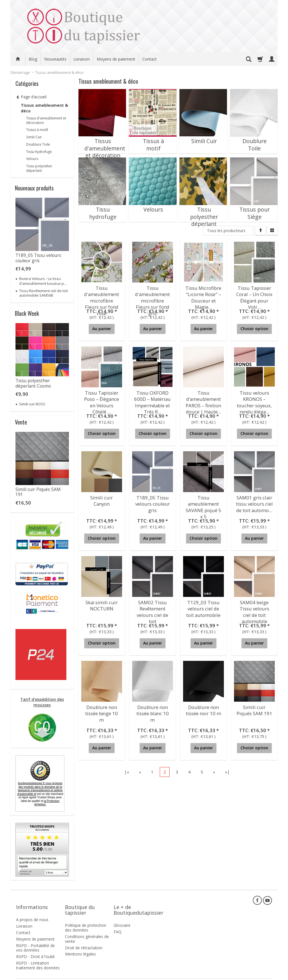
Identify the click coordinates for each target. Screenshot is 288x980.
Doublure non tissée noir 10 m (203, 709)
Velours (153, 206)
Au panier (102, 329)
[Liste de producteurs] (228, 231)
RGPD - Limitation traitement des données (38, 956)
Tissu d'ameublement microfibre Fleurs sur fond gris (153, 295)
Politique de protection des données (86, 918)
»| (227, 772)
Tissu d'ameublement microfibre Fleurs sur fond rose (102, 295)
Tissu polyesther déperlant (203, 208)
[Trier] (260, 230)
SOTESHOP (264, 974)
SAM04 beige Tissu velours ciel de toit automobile (254, 610)
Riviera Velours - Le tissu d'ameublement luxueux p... (43, 281)
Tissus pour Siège (254, 206)
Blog (33, 59)
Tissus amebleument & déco (44, 108)
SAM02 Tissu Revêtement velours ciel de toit (152, 610)
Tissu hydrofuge (102, 206)
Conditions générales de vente (87, 929)
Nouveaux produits (34, 188)
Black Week (27, 313)
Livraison (82, 59)
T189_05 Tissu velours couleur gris (152, 502)
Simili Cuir (203, 137)
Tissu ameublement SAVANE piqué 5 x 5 (203, 505)
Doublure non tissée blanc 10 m (153, 709)
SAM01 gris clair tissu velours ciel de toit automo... (254, 502)
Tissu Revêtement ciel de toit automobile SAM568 (43, 293)
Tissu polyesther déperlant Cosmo (33, 383)
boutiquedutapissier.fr (40, 789)
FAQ (118, 922)
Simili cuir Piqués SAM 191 (254, 709)
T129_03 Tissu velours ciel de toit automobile (203, 607)
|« (127, 772)
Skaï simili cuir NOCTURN (102, 604)
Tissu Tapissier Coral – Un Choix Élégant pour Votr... (254, 295)
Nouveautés (55, 59)
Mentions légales (80, 944)
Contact (149, 59)
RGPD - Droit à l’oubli (35, 947)
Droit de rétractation (84, 938)
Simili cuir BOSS (32, 404)
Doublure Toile (254, 137)
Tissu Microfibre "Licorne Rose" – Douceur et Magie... (203, 295)
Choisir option (254, 329)
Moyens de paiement (116, 59)
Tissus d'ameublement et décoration (102, 143)
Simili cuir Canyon (102, 497)
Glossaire (122, 916)
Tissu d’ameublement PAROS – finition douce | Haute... (203, 400)
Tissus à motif (153, 137)
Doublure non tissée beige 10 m (102, 709)
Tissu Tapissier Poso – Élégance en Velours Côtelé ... (102, 400)
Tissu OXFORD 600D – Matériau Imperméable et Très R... (152, 400)
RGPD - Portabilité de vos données (35, 938)
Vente (21, 422)
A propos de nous (32, 910)
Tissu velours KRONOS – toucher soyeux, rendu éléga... (254, 400)
